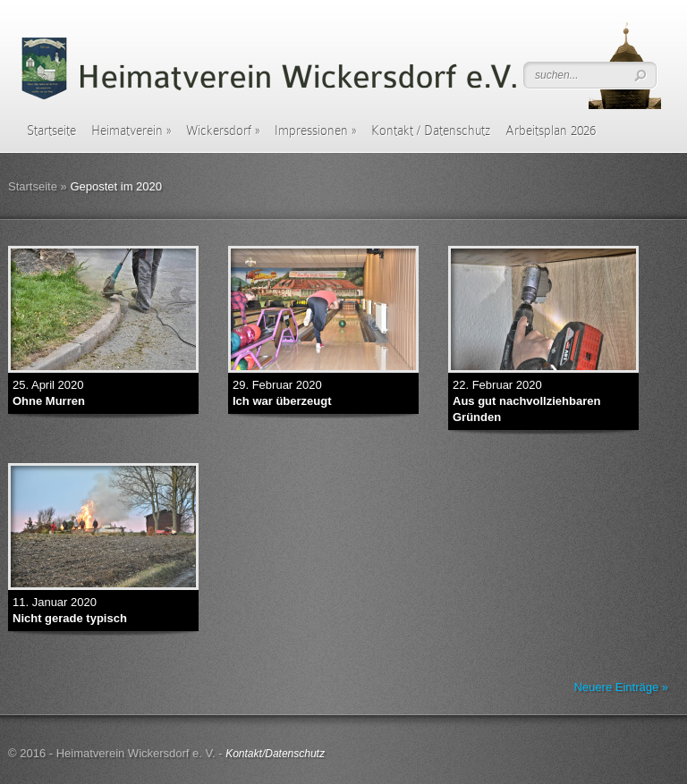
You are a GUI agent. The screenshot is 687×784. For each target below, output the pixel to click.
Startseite (51, 131)
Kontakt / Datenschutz (431, 131)
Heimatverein (131, 131)
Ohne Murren (49, 401)
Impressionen (315, 131)
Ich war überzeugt (282, 401)
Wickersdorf (223, 131)
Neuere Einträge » (621, 687)
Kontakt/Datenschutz (275, 754)
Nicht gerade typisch (70, 618)
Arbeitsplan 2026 (551, 131)
